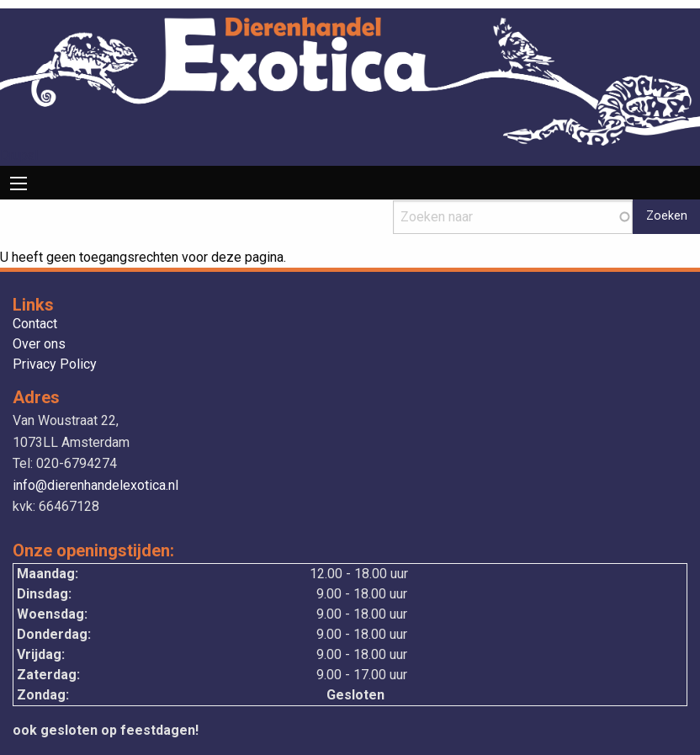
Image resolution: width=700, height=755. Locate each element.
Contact (35, 324)
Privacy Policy (55, 365)
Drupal (19, 155)
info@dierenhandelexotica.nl (95, 485)
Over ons (39, 345)
